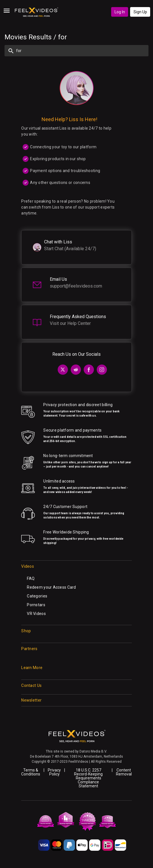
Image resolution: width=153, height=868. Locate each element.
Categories (37, 596)
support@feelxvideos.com (76, 286)
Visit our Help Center (70, 323)
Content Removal (124, 772)
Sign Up (140, 12)
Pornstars (36, 605)
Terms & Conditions (31, 772)
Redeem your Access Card (51, 587)
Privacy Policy (54, 772)
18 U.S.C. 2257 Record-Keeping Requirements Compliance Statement (88, 778)
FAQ (31, 578)
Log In (120, 12)
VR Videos (36, 614)
